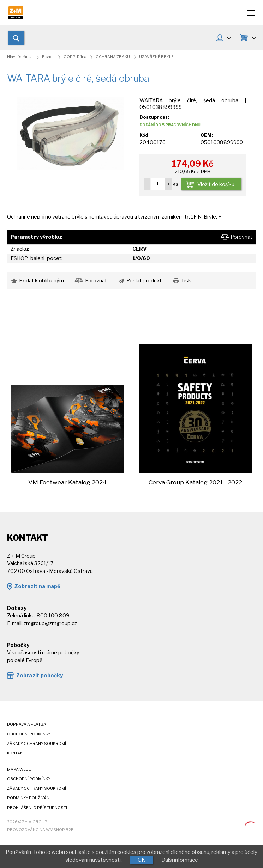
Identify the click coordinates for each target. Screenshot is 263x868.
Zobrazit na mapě (37, 586)
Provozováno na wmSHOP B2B (40, 830)
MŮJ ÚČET (229, 37)
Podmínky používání (29, 798)
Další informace (180, 860)
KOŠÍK (254, 37)
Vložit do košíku (216, 184)
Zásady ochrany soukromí (37, 744)
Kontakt (16, 753)
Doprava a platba (27, 724)
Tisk (186, 281)
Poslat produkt (144, 281)
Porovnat (241, 237)
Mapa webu (19, 769)
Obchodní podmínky (29, 734)
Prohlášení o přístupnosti (37, 808)
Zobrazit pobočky (39, 676)
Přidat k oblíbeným (41, 281)
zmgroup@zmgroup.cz (50, 623)
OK (142, 860)
